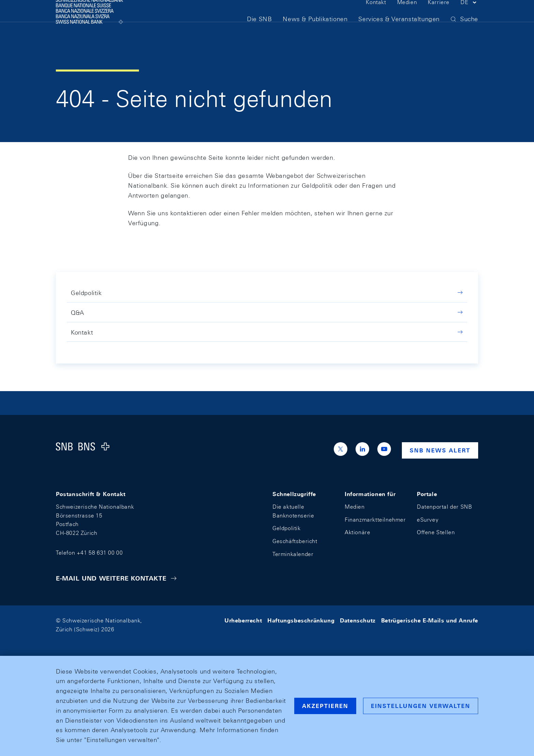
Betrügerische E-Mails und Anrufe (430, 621)
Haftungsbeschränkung (301, 621)
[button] (469, 16)
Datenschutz (358, 621)
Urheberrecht (243, 621)
